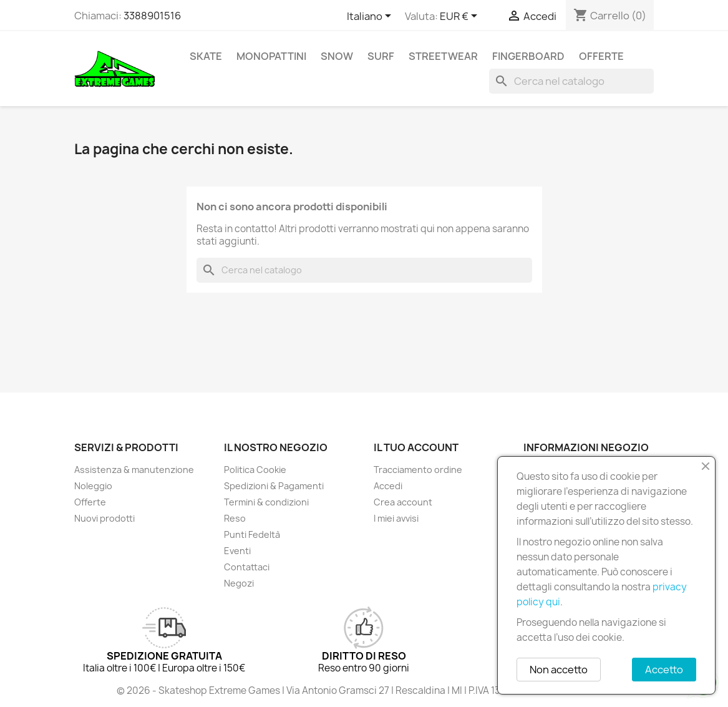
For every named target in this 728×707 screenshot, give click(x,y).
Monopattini (271, 56)
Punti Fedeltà (252, 534)
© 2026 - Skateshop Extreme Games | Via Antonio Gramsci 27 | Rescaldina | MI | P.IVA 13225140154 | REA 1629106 (364, 690)
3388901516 (152, 16)
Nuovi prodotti (104, 518)
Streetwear (443, 56)
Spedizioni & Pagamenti (274, 486)
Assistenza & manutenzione (134, 470)
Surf (381, 56)
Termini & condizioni (266, 502)
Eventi (237, 551)
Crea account (403, 502)
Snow (337, 56)
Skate (206, 56)
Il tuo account (416, 447)
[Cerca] (571, 81)
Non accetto (559, 670)
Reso (235, 518)
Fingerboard (528, 56)
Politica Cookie (255, 470)
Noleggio (93, 486)
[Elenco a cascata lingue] (371, 17)
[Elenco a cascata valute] (461, 17)
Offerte (601, 56)
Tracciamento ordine (418, 470)
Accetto (664, 670)
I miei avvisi (396, 518)
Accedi (388, 486)
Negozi (239, 583)
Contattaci (247, 567)
